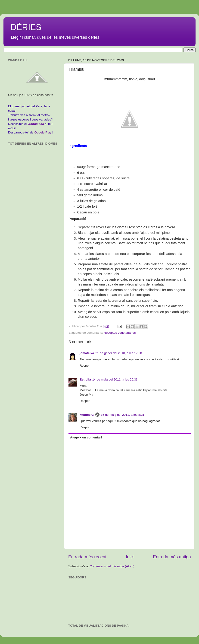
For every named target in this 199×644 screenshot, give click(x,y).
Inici (130, 557)
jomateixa (87, 353)
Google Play (43, 132)
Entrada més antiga (172, 557)
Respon (85, 366)
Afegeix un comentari (86, 437)
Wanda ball (36, 124)
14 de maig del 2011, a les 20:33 (115, 379)
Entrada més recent (87, 557)
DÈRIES (26, 27)
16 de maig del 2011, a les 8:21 (123, 415)
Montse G (87, 415)
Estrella (85, 379)
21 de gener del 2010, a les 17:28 (119, 353)
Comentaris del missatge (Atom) (112, 566)
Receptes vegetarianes (120, 333)
